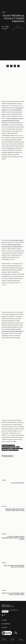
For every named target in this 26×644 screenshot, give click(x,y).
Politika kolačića (13, 639)
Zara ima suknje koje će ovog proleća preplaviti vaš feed (15, 510)
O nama (4, 620)
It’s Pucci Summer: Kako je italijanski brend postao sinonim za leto (13, 538)
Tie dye (6, 244)
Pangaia (10, 148)
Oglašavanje (6, 624)
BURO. (7, 27)
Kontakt (4, 627)
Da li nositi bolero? (18, 483)
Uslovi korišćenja (21, 639)
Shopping (4, 506)
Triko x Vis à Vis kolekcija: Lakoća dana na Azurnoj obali (13, 594)
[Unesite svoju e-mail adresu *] (10, 610)
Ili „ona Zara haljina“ (16, 110)
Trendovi (4, 12)
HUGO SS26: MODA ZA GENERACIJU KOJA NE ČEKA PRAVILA (14, 566)
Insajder (4, 590)
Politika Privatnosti (4, 639)
